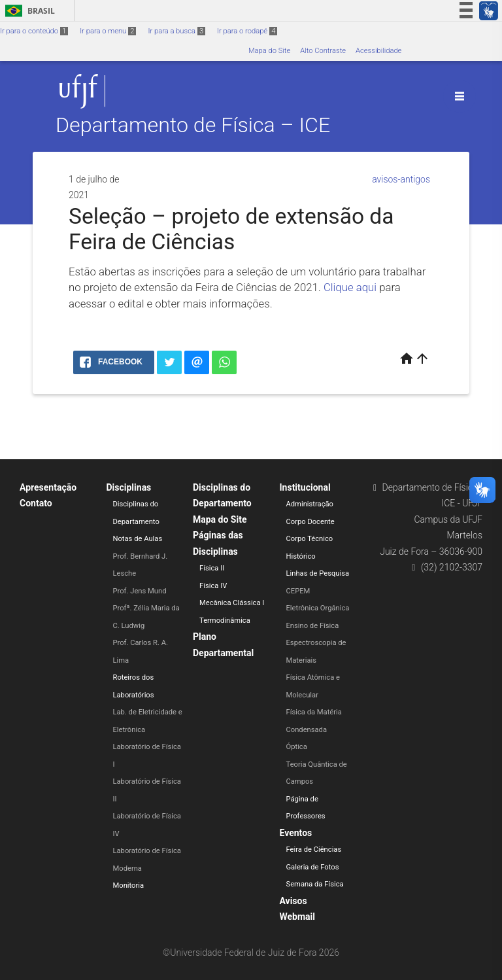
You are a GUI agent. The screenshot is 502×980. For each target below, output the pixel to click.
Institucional (305, 487)
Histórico (301, 556)
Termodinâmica (225, 621)
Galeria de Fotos (313, 867)
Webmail (298, 917)
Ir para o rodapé (247, 31)
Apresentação (48, 487)
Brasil (28, 11)
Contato (36, 503)
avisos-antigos (401, 179)
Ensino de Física (313, 626)
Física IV (213, 586)
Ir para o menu (108, 31)
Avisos (293, 901)
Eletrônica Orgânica (318, 608)
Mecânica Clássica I (232, 603)
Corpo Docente (310, 522)
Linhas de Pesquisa (318, 573)
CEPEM (298, 591)
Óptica (297, 747)
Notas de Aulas (138, 539)
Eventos (296, 833)
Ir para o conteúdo (34, 31)
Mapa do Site (269, 51)
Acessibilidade (378, 51)
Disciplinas (129, 487)
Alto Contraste (323, 51)
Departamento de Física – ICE (193, 126)
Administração (310, 504)
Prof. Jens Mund (140, 591)
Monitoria (129, 885)
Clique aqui (350, 287)
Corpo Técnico (310, 539)
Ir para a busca (176, 31)
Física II (212, 568)
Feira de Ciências (314, 849)
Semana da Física (315, 884)
